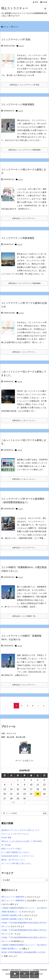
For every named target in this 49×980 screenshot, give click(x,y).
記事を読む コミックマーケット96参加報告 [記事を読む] (24, 150)
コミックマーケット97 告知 (16, 39)
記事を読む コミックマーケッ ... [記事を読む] (24, 218)
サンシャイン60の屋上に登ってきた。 (17, 863)
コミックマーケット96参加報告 (18, 104)
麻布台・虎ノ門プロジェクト (13, 860)
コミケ (21, 46)
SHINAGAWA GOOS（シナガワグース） (18, 856)
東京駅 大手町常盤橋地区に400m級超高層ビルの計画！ (24, 952)
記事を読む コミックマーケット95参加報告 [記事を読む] (24, 283)
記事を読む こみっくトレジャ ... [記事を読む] (24, 420)
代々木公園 (6, 845)
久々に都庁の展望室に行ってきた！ (16, 852)
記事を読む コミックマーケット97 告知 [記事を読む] (25, 85)
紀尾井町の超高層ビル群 (11, 915)
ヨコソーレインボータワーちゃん (15, 834)
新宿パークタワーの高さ (11, 849)
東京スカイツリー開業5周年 (13, 897)
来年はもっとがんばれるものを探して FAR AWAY (22, 841)
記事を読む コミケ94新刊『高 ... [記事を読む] (25, 616)
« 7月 (13, 803)
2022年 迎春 (6, 838)
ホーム (6, 27)
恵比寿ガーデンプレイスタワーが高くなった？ (21, 830)
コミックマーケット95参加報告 (18, 238)
